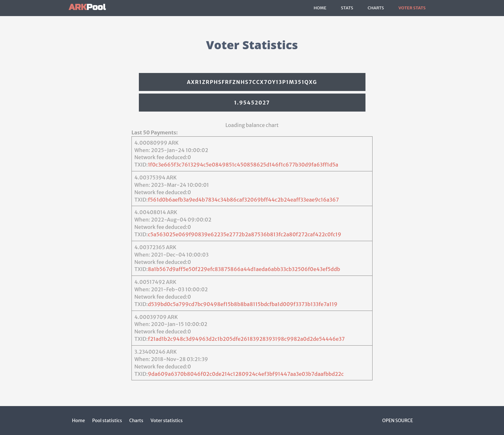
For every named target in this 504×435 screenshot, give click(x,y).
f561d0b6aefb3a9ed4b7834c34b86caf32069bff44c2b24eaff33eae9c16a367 (243, 200)
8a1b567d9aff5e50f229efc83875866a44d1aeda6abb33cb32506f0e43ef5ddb (244, 269)
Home (320, 8)
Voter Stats (412, 8)
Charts (376, 8)
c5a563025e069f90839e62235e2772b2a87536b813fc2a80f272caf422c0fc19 (245, 234)
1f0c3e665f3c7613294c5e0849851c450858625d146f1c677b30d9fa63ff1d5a (243, 165)
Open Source (398, 421)
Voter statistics (166, 421)
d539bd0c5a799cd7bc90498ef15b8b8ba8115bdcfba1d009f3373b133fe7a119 (243, 304)
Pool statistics (107, 421)
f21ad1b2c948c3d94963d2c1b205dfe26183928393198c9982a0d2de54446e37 (246, 339)
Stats (347, 8)
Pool (87, 7)
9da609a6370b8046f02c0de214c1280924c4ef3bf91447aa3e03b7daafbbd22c (246, 374)
